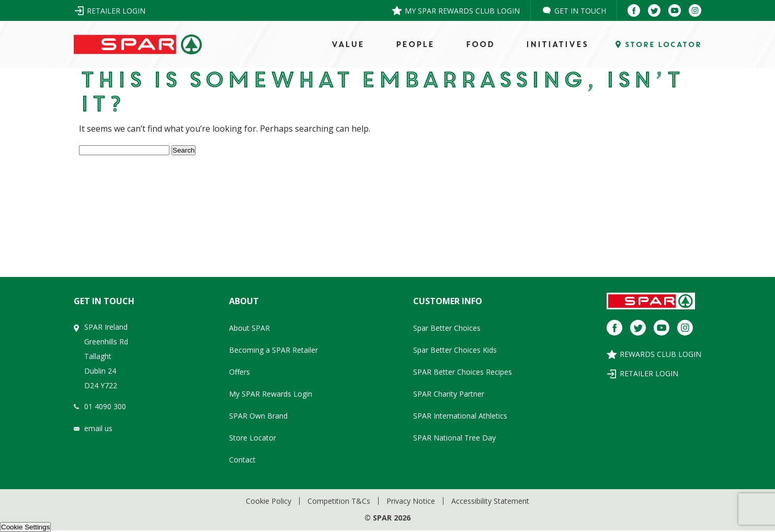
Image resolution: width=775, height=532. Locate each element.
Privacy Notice (411, 501)
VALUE (347, 44)
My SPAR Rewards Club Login (462, 11)
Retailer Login (116, 11)
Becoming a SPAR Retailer (273, 350)
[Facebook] (634, 10)
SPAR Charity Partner (449, 394)
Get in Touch (580, 11)
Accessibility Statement (490, 501)
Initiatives (557, 44)
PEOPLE (415, 44)
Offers (240, 372)
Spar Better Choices (447, 328)
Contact (242, 460)
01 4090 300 (105, 406)
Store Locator (253, 438)
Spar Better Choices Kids (455, 350)
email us (98, 428)
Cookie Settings (25, 527)
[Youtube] (675, 10)
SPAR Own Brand (258, 416)
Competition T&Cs (339, 501)
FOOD (480, 44)
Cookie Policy (269, 501)
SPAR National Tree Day (454, 438)
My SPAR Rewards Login (271, 394)
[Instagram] (695, 10)
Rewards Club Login (660, 354)
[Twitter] (654, 10)
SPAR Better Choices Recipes (463, 372)
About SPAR (249, 328)
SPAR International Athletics (460, 416)
